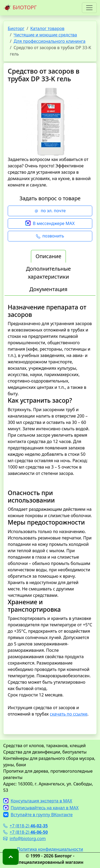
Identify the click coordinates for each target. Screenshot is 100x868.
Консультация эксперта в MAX (38, 801)
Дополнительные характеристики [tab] (48, 273)
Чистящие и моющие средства (45, 35)
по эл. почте (50, 211)
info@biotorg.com (25, 839)
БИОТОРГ (20, 8)
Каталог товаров (47, 28)
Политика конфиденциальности (50, 849)
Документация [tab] (48, 289)
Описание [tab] (48, 256)
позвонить (50, 236)
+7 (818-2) (25, 826)
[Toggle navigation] (89, 8)
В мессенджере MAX (50, 224)
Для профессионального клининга (50, 41)
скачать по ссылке (69, 714)
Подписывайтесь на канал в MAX (41, 808)
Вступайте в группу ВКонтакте (38, 815)
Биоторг (16, 28)
